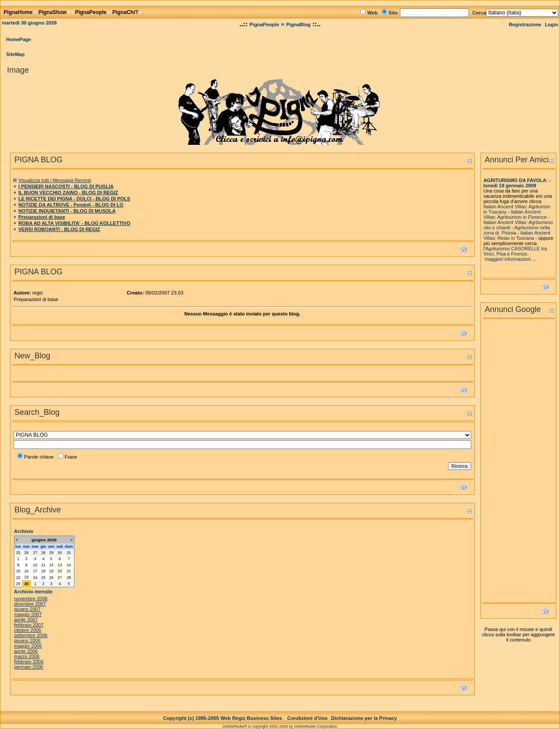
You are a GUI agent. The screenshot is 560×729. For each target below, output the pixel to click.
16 (26, 571)
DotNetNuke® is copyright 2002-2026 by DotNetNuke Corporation (280, 726)
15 (18, 571)
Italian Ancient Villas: (506, 222)
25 (18, 553)
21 (69, 571)
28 (43, 553)
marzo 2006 (27, 656)
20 (60, 571)
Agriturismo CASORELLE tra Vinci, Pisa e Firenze (515, 251)
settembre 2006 (31, 635)
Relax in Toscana (516, 238)
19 (51, 571)
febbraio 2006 (29, 662)
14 (69, 565)
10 (35, 565)
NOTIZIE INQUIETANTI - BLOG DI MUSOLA (67, 211)
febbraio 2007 (29, 625)
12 (51, 565)
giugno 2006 (27, 641)
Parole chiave (39, 457)
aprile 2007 (26, 620)
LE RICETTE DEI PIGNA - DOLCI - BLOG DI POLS (74, 199)
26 (26, 553)
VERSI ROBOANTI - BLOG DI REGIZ (59, 229)
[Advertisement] (518, 463)
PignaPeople (264, 25)
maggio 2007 (28, 614)
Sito (393, 13)
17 (35, 571)
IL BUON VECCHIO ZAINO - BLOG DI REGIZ (68, 193)
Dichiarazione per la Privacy (364, 718)
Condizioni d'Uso (308, 718)
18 (43, 571)
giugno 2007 (27, 609)
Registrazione (525, 25)
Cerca (479, 13)
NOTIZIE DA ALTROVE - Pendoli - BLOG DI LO (71, 205)
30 (60, 553)
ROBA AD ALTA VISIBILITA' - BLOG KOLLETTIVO (74, 223)
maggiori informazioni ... (510, 259)
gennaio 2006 (29, 667)
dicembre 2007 (30, 604)
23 (26, 577)
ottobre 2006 (28, 630)
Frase (71, 457)
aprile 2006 (26, 651)
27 (35, 553)
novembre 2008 (31, 599)
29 (51, 553)
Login (551, 25)
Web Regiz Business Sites (251, 718)
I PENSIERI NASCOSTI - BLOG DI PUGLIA (66, 186)
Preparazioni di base (42, 217)
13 (60, 565)
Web (372, 13)
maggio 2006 (28, 646)
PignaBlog (298, 25)
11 (43, 565)
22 (18, 578)
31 (69, 553)
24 (35, 578)
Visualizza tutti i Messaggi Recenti (55, 180)
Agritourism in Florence (522, 217)
